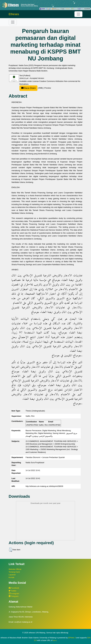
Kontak (12, 577)
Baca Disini (28, 88)
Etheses (14, 14)
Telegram (14, 596)
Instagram (14, 593)
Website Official (15, 569)
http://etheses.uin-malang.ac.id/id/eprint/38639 (44, 486)
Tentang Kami (14, 572)
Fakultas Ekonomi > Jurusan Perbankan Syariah (45, 457)
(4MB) (31, 88)
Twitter (13, 591)
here (55, 640)
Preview (48, 88)
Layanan (12, 575)
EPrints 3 (72, 638)
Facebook (14, 588)
